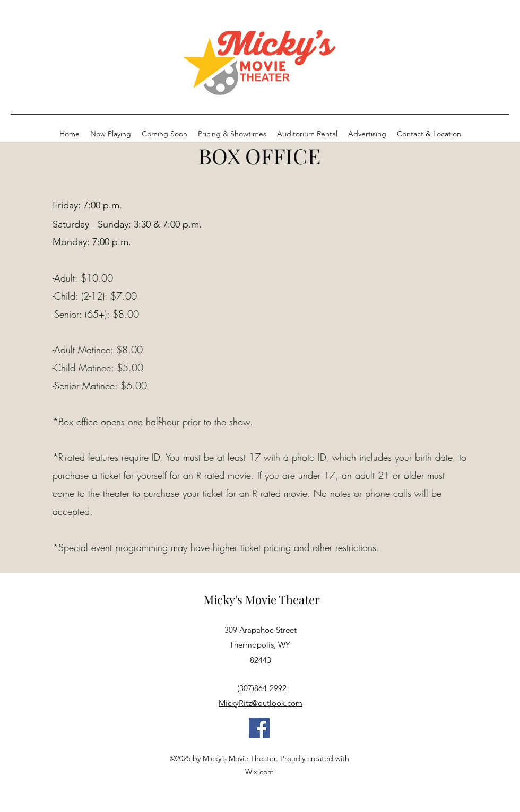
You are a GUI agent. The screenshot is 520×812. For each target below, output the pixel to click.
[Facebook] (259, 728)
